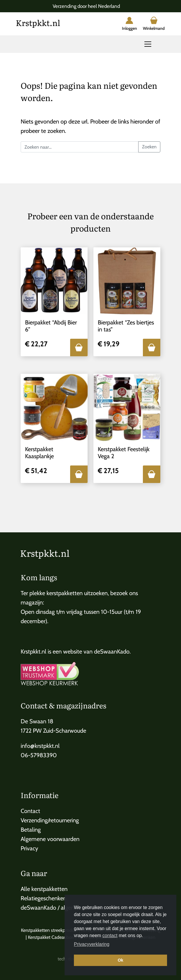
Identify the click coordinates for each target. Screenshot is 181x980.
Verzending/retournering (50, 820)
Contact (30, 811)
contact (110, 935)
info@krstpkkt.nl (40, 746)
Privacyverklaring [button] (92, 944)
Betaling (31, 830)
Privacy (29, 848)
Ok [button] (120, 960)
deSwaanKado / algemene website (63, 908)
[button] (79, 347)
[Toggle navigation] (148, 44)
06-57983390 (39, 755)
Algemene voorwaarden (50, 839)
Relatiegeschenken (44, 898)
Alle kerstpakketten (44, 889)
